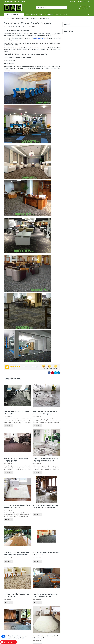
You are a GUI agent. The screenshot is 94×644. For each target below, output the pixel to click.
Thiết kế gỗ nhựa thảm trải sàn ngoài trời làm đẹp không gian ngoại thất (16, 553)
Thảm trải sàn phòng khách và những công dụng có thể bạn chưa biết (45, 460)
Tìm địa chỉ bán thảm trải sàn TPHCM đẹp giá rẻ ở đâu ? (16, 595)
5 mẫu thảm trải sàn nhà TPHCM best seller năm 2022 (16, 413)
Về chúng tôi (73, 1)
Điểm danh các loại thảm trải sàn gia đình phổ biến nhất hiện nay (45, 413)
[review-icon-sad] (56, 367)
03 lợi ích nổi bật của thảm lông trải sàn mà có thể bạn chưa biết (17, 507)
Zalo (3, 636)
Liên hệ (89, 1)
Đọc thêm (8, 426)
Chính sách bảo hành (81, 1)
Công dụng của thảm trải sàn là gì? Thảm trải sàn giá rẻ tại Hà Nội (16, 637)
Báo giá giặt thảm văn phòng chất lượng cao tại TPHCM (46, 553)
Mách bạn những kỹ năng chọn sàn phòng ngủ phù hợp (16, 460)
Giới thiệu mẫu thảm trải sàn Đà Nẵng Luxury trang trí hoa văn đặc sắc (45, 507)
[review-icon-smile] (49, 367)
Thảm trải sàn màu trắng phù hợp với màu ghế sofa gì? (45, 637)
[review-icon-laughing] (44, 367)
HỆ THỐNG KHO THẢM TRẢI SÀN (16, 27)
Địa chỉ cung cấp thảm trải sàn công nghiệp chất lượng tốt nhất (45, 595)
